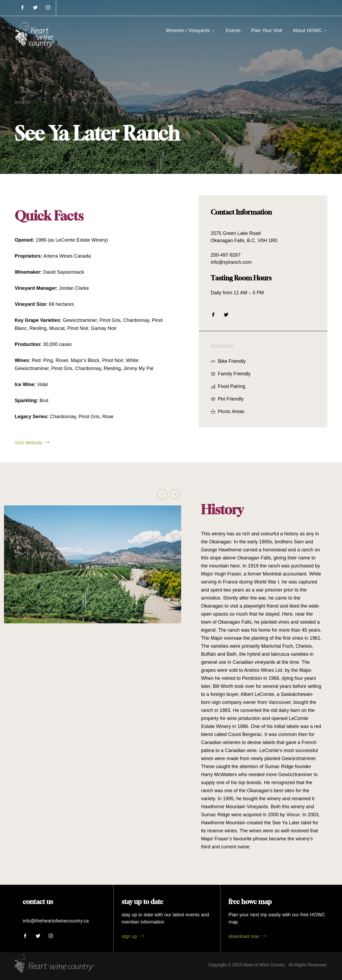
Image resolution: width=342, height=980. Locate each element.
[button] (162, 498)
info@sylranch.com (235, 262)
